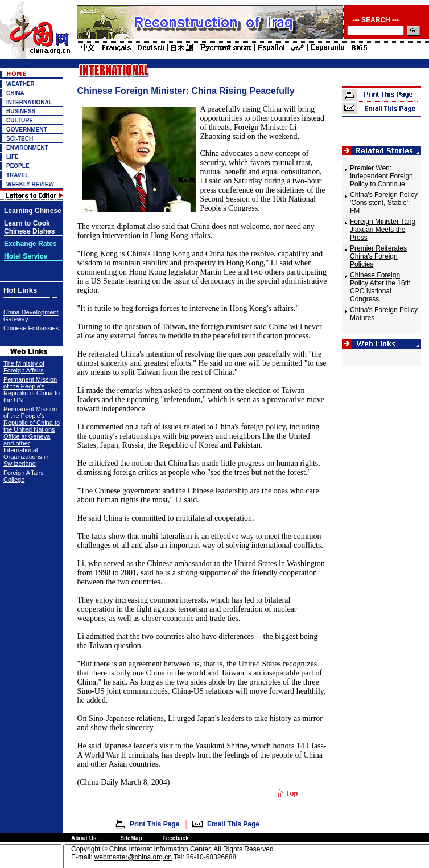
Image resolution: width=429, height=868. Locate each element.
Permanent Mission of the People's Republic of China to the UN (32, 390)
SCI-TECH (20, 139)
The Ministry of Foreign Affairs (24, 367)
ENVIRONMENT (27, 148)
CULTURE (20, 120)
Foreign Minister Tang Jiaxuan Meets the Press (383, 230)
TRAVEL (17, 175)
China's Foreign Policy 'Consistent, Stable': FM (384, 203)
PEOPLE (18, 166)
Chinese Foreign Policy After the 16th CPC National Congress (380, 287)
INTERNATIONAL (29, 102)
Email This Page (233, 824)
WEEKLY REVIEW (30, 184)
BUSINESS (21, 111)
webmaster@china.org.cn (133, 857)
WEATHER (20, 84)
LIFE (13, 157)
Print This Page (154, 824)
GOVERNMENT (27, 130)
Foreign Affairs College (24, 476)
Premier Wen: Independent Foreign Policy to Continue (381, 176)
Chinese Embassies (31, 328)
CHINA (15, 93)
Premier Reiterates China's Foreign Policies (378, 256)
